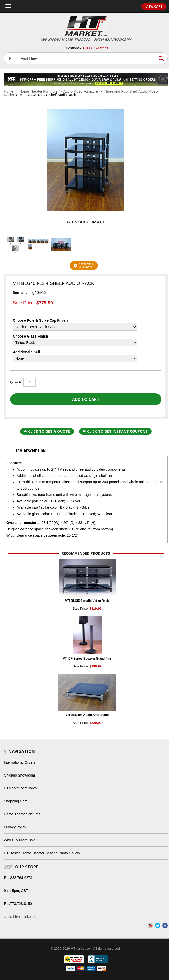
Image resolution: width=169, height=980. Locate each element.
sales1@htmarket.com (22, 917)
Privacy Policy (15, 827)
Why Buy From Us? (19, 840)
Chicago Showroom (19, 775)
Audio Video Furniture (81, 91)
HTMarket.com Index (20, 788)
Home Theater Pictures (22, 814)
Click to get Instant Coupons (115, 431)
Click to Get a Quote (47, 431)
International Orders (20, 762)
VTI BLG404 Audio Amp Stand (87, 715)
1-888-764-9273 (95, 48)
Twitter (158, 925)
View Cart (154, 6)
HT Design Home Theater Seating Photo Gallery (42, 853)
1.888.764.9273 (20, 878)
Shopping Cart (15, 801)
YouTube (150, 925)
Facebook (165, 925)
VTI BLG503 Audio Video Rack (87, 601)
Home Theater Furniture (38, 91)
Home (9, 91)
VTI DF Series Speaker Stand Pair (87, 659)
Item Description (30, 451)
